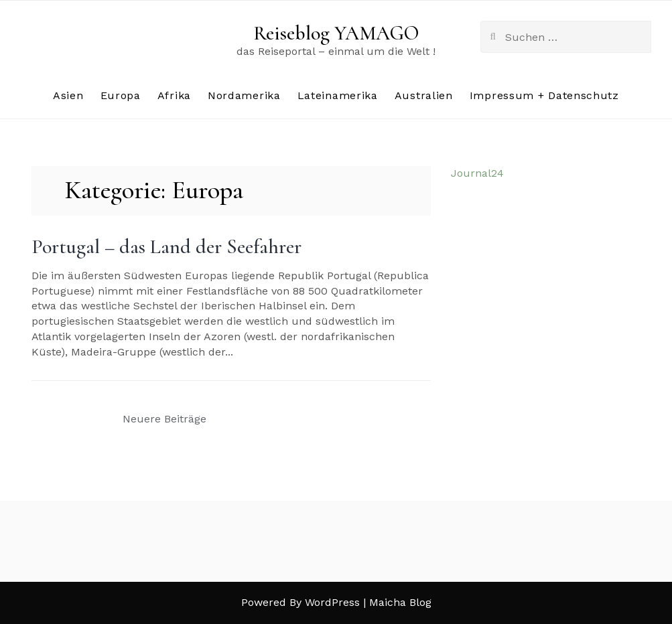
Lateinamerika (338, 95)
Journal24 (477, 173)
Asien (68, 95)
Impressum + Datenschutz (544, 95)
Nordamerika (244, 95)
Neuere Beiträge (164, 419)
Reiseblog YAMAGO (336, 33)
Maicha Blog (400, 602)
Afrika (174, 95)
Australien (424, 95)
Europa (121, 95)
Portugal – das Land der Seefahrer (166, 247)
